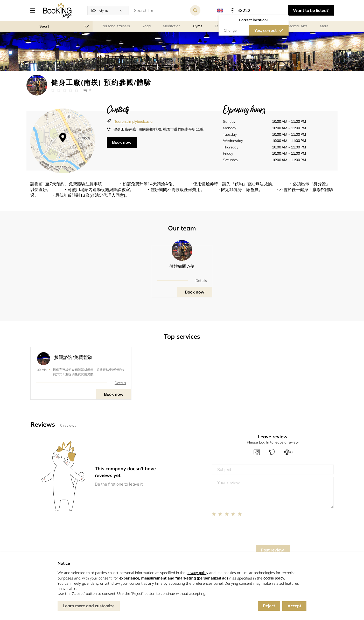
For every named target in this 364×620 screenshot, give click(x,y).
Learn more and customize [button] (89, 606)
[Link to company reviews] (65, 90)
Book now (122, 142)
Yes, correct (265, 30)
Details (201, 281)
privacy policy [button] (197, 573)
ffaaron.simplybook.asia (133, 121)
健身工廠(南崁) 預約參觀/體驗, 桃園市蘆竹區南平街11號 (159, 129)
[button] (35, 10)
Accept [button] (294, 606)
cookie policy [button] (274, 578)
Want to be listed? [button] (311, 10)
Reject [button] (269, 606)
